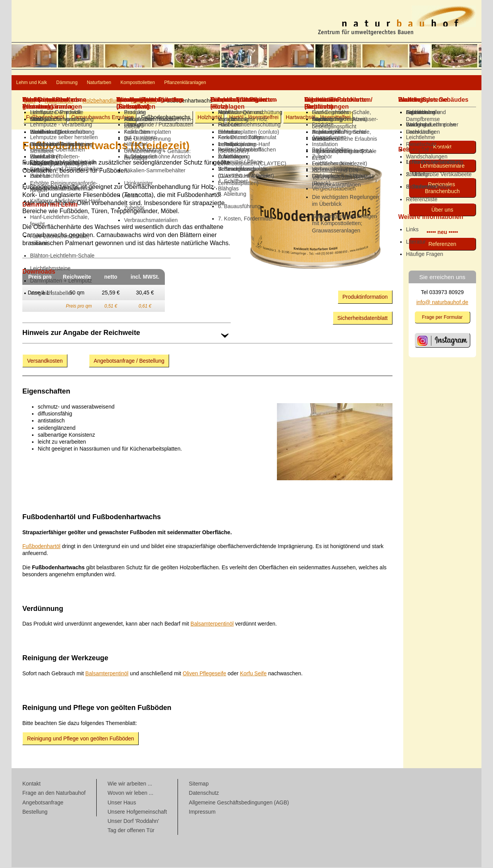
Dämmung (102, 83)
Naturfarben (155, 83)
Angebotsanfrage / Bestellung (129, 362)
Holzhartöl (210, 118)
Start (30, 101)
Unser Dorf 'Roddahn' (133, 822)
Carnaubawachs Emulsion (103, 118)
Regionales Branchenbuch (442, 188)
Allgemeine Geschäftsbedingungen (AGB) (239, 803)
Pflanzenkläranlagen (293, 83)
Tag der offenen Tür (131, 831)
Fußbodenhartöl (45, 118)
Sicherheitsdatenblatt (363, 319)
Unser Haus (122, 803)
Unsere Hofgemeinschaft (137, 812)
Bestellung (35, 812)
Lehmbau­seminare (442, 167)
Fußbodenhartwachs (166, 118)
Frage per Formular (443, 318)
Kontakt (442, 148)
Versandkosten (45, 362)
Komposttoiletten (219, 83)
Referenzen (442, 245)
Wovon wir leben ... (130, 794)
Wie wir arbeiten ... (130, 784)
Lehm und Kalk (44, 83)
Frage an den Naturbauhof (54, 794)
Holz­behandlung (102, 101)
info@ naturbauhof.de (442, 303)
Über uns (442, 210)
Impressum (202, 812)
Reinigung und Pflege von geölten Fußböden (80, 739)
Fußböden (143, 101)
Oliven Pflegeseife (204, 674)
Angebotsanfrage (43, 803)
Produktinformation (365, 298)
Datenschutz (204, 794)
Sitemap (199, 784)
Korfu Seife (253, 674)
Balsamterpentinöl (212, 624)
